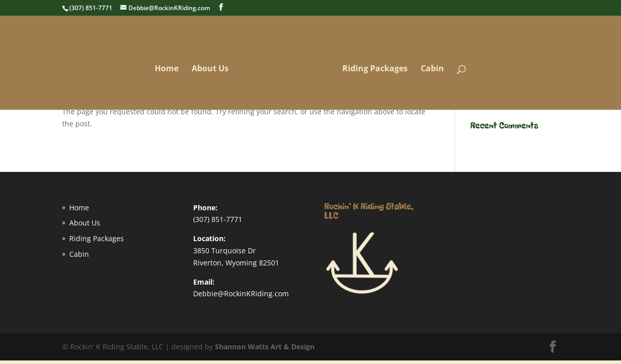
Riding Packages (372, 72)
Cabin (429, 72)
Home (170, 72)
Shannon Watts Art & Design (265, 347)
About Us (213, 72)
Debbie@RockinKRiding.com (241, 293)
